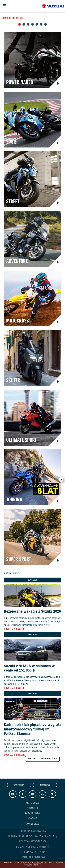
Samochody (19, 785)
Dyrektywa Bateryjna (33, 852)
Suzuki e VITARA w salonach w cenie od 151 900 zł (29, 668)
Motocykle (45, 785)
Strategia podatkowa (33, 857)
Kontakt (32, 819)
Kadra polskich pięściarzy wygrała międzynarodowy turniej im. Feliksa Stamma (32, 729)
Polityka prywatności (33, 842)
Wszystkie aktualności (42, 759)
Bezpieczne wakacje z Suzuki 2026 (32, 612)
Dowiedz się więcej (12, 18)
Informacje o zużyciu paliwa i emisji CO (32, 837)
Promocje (32, 808)
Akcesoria (33, 824)
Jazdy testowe (32, 813)
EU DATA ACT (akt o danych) (33, 847)
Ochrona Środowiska (33, 831)
